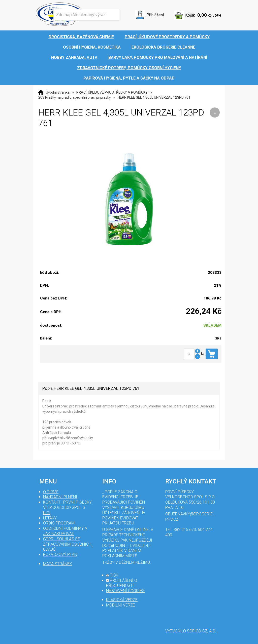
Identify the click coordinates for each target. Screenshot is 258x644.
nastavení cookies (125, 591)
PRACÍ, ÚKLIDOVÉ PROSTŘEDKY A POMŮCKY (112, 92)
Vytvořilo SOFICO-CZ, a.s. (191, 631)
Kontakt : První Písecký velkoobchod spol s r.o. (67, 507)
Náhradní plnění (60, 497)
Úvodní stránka (58, 92)
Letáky (50, 518)
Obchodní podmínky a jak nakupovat (65, 531)
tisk (114, 575)
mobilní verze (121, 605)
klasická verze (122, 600)
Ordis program (59, 523)
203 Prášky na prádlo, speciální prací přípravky (75, 97)
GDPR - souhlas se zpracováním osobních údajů (67, 544)
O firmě (51, 492)
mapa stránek (58, 564)
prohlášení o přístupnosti (122, 583)
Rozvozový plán (60, 555)
